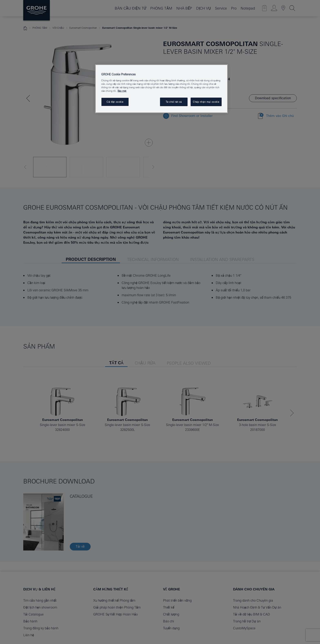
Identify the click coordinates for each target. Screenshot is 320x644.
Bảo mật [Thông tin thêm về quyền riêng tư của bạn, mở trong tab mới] (122, 91)
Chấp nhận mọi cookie (206, 102)
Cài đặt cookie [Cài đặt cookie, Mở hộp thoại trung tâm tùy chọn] (115, 102)
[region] (161, 89)
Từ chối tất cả (174, 102)
